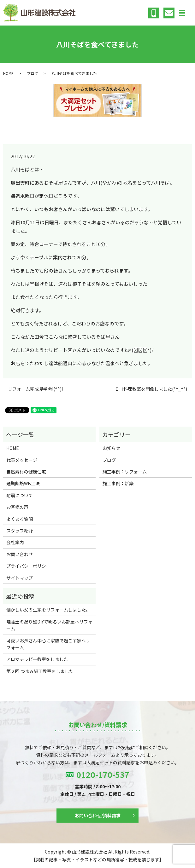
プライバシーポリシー (28, 566)
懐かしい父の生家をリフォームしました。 (48, 610)
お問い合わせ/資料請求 (98, 815)
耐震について (20, 495)
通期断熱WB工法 (23, 483)
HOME (8, 73)
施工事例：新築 (118, 483)
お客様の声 (17, 507)
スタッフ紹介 (20, 531)
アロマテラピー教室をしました (37, 659)
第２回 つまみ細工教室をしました (40, 671)
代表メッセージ (22, 460)
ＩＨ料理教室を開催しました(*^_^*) (151, 389)
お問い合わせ (20, 554)
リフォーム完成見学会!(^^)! (35, 389)
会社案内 (15, 542)
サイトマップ (20, 578)
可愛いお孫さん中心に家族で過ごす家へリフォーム (48, 644)
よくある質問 (20, 519)
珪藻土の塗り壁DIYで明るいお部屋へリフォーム (49, 625)
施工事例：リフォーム (125, 472)
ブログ (32, 73)
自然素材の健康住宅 (26, 472)
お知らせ (111, 448)
